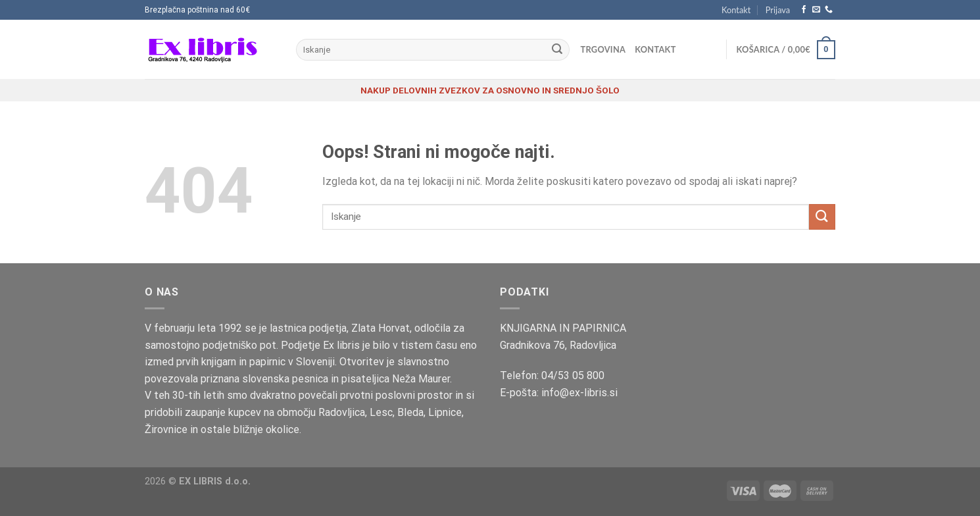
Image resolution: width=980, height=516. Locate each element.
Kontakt (736, 10)
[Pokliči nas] (829, 10)
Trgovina (603, 49)
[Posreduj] (557, 50)
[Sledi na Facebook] (804, 10)
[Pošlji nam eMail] (816, 10)
